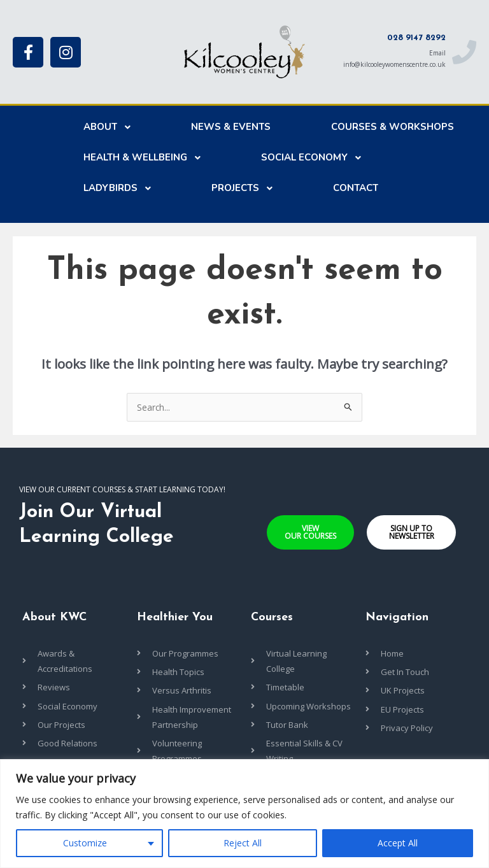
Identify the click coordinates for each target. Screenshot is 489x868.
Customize (85, 843)
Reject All (243, 843)
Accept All (398, 843)
